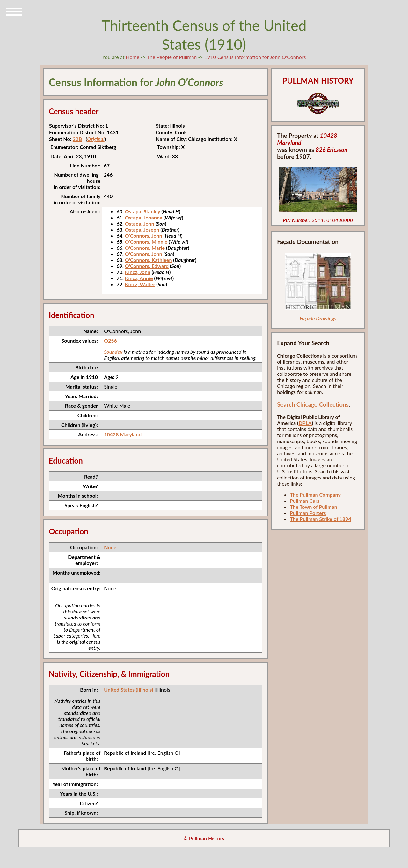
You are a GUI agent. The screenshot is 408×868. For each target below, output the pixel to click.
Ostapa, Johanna (144, 217)
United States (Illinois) (128, 690)
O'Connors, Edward (147, 266)
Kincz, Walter (140, 284)
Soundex (113, 352)
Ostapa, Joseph (142, 230)
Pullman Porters (308, 513)
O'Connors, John (144, 236)
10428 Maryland (123, 434)
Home (133, 57)
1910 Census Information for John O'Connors (255, 57)
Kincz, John (138, 272)
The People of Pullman (172, 57)
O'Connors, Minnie (146, 242)
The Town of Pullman (313, 507)
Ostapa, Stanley (143, 211)
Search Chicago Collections (313, 404)
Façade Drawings (318, 318)
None (110, 547)
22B (77, 139)
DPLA (305, 423)
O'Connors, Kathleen (149, 260)
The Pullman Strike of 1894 (321, 519)
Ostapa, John (140, 223)
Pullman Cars (305, 501)
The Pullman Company (315, 495)
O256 (110, 341)
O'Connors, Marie (145, 248)
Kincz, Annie (139, 278)
